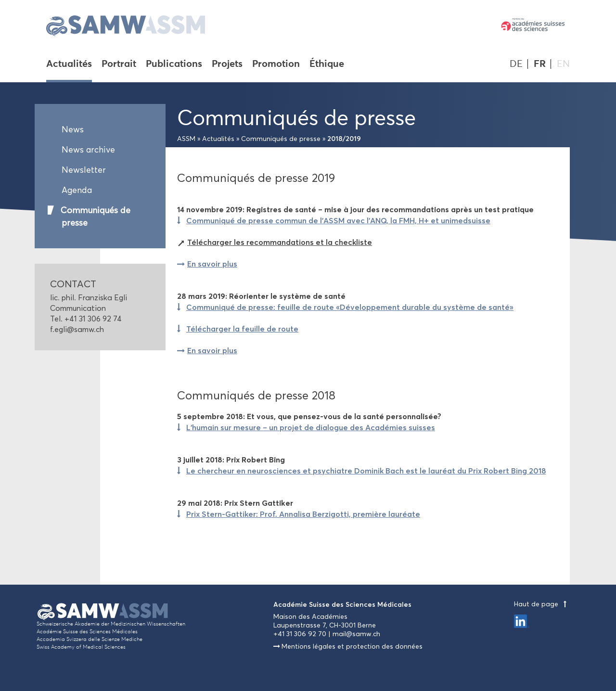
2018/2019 (344, 139)
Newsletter (84, 170)
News (73, 129)
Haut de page (542, 604)
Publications (174, 64)
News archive (88, 150)
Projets (227, 64)
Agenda (77, 190)
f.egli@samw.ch (77, 329)
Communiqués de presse (96, 217)
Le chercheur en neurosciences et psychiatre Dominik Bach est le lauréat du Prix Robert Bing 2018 (366, 471)
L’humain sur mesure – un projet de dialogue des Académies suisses (311, 427)
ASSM (186, 139)
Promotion (276, 64)
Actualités (69, 64)
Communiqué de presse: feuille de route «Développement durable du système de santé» (350, 307)
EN (563, 64)
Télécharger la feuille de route (242, 329)
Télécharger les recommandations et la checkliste (280, 242)
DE (516, 64)
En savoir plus (212, 264)
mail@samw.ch (356, 634)
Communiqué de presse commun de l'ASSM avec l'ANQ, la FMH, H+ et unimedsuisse (338, 220)
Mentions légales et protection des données (352, 646)
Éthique (327, 64)
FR (540, 64)
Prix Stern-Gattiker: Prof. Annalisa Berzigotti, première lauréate (303, 514)
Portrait (119, 64)
